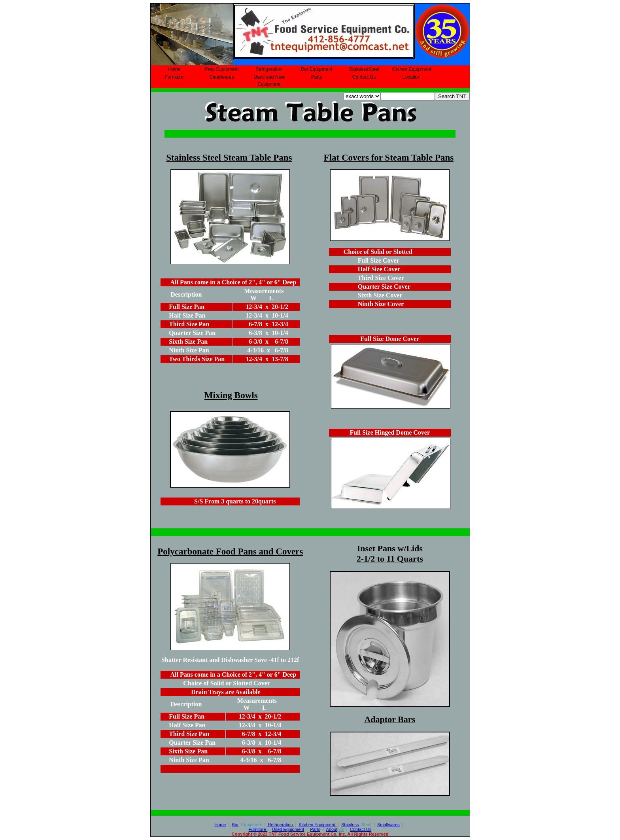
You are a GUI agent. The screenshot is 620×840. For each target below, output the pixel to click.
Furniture (174, 77)
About (332, 829)
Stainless (350, 825)
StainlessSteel (364, 69)
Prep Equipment (221, 69)
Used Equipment (288, 829)
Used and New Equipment (269, 81)
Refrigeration (269, 69)
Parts (316, 77)
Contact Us (364, 77)
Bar (235, 825)
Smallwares (221, 77)
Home (174, 69)
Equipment (318, 825)
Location (411, 77)
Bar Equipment (317, 69)
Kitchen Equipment (411, 69)
